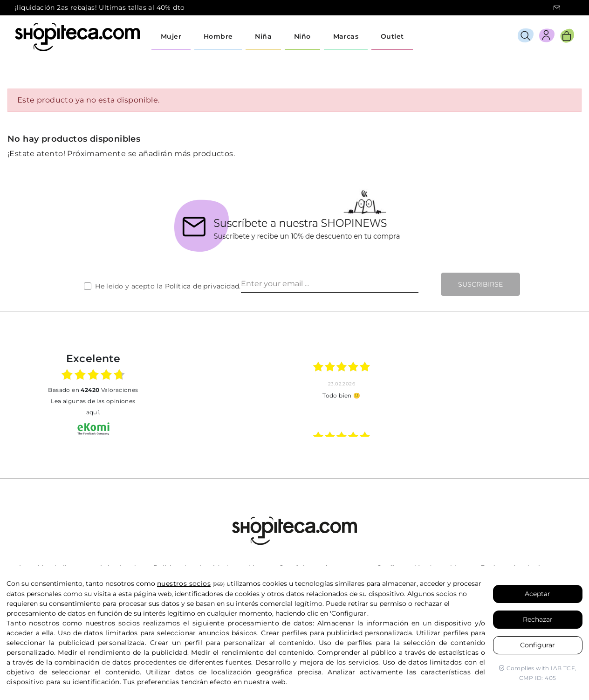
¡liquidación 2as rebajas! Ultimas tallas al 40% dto (100, 7)
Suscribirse (480, 284)
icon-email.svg (557, 8)
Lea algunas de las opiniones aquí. (93, 407)
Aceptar (538, 594)
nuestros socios (184, 583)
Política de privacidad (202, 286)
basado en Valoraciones (93, 390)
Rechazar (538, 619)
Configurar (538, 645)
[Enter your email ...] (330, 284)
